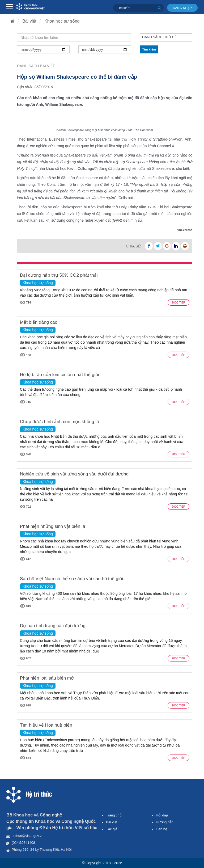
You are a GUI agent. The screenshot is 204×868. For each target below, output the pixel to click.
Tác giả (112, 829)
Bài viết (29, 21)
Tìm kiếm (149, 49)
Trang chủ (114, 815)
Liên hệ (161, 829)
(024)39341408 (23, 843)
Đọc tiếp (178, 302)
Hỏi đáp (162, 815)
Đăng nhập (182, 8)
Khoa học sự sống (62, 21)
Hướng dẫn (165, 822)
